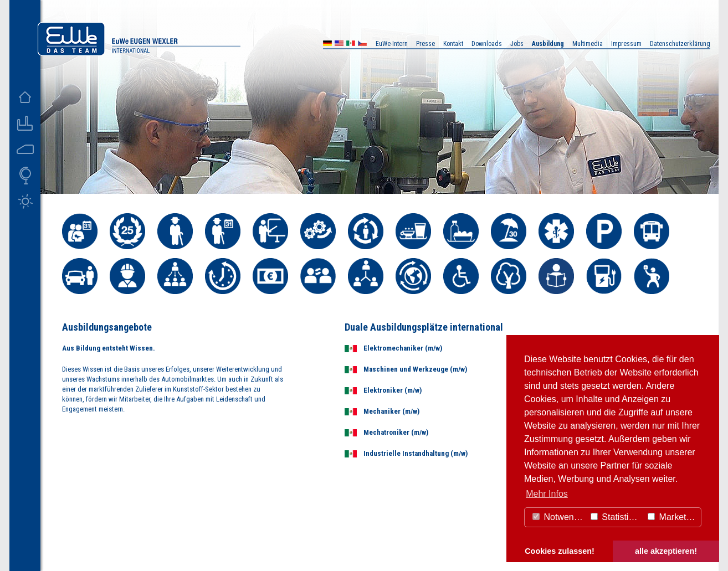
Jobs (517, 44)
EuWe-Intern (392, 44)
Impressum (626, 44)
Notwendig (559, 517)
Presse (425, 44)
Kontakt (453, 44)
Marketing (673, 517)
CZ (362, 45)
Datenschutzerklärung (680, 44)
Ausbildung (548, 44)
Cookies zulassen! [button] (560, 551)
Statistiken (617, 517)
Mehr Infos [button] (547, 494)
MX (351, 45)
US (339, 45)
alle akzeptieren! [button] (666, 551)
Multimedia (588, 44)
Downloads (487, 44)
